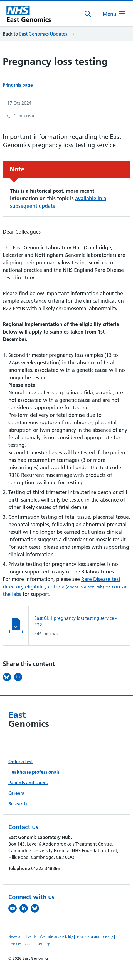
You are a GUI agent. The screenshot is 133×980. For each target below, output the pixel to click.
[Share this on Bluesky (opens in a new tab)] (8, 677)
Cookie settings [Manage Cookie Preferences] (38, 944)
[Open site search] (88, 14)
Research (18, 804)
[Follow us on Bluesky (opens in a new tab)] (36, 908)
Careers (16, 793)
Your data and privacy (95, 936)
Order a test (21, 761)
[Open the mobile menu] (114, 14)
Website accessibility (57, 936)
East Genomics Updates (43, 34)
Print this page (18, 85)
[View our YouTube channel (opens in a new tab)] (14, 908)
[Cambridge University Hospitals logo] (31, 14)
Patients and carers (28, 783)
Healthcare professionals (34, 772)
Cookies (15, 944)
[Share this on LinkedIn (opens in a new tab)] (19, 677)
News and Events (23, 936)
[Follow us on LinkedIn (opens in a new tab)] (25, 908)
